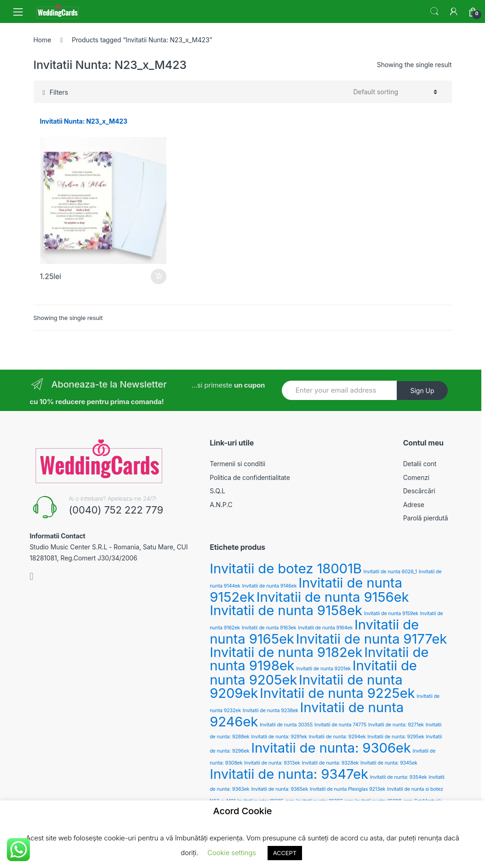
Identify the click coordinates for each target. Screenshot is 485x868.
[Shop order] (395, 92)
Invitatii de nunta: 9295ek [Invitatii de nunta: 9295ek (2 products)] (396, 737)
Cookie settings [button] (231, 853)
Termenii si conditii (237, 464)
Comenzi (416, 477)
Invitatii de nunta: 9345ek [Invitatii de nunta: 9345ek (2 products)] (389, 763)
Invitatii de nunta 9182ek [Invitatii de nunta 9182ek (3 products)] (286, 652)
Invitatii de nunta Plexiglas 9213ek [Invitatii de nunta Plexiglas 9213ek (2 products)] (348, 789)
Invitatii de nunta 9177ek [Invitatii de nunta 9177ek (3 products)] (371, 639)
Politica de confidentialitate (250, 477)
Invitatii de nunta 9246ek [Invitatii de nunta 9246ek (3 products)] (307, 714)
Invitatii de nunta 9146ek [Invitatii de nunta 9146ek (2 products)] (269, 586)
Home (43, 40)
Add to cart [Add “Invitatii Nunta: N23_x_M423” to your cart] (158, 277)
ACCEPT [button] (285, 853)
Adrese (414, 505)
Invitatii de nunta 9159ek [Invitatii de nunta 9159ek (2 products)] (391, 614)
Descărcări (419, 491)
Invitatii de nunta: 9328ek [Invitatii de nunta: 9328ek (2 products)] (331, 763)
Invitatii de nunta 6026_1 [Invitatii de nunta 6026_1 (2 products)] (390, 572)
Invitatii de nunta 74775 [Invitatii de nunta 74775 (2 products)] (340, 725)
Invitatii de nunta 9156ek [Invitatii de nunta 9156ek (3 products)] (333, 597)
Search (434, 11)
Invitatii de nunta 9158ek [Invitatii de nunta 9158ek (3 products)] (286, 610)
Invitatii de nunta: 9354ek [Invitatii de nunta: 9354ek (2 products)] (399, 777)
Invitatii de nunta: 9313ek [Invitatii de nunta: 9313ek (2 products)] (272, 763)
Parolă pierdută (426, 518)
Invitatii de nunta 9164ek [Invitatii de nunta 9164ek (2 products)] (325, 628)
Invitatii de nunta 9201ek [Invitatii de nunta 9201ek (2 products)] (323, 669)
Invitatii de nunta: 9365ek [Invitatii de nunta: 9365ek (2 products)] (280, 789)
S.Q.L (217, 491)
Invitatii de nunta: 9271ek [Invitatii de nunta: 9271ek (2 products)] (396, 725)
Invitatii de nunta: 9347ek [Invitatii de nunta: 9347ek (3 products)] (289, 774)
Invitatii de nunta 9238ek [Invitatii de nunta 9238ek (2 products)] (271, 711)
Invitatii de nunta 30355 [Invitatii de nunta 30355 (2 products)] (286, 725)
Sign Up (422, 391)
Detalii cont (420, 464)
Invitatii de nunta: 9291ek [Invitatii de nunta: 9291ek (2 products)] (279, 737)
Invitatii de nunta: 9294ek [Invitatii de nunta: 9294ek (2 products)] (337, 737)
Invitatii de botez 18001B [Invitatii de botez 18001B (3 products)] (286, 568)
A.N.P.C (221, 505)
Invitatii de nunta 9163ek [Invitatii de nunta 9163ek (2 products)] (269, 628)
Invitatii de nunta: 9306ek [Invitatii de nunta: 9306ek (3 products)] (331, 748)
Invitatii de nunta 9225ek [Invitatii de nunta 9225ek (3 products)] (337, 693)
